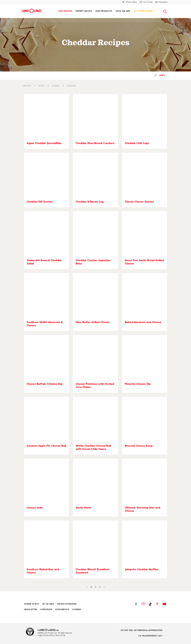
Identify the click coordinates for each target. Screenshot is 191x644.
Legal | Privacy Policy (46, 635)
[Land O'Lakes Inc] (50, 630)
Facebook (136, 604)
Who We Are (123, 11)
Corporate (46, 610)
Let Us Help (48, 604)
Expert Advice (84, 11)
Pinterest (157, 604)
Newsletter (31, 610)
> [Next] (104, 587)
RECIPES (27, 86)
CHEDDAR (71, 86)
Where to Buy (31, 604)
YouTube (164, 604)
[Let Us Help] (146, 2)
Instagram (143, 604)
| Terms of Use (60, 635)
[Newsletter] (161, 2)
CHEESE (55, 86)
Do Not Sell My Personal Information (142, 630)
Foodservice (62, 610)
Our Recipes (65, 11)
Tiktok (150, 604)
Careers (76, 610)
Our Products (104, 11)
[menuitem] (65, 11)
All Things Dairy (143, 11)
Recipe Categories (67, 604)
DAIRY (41, 86)
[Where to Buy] (130, 2)
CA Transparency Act (150, 636)
